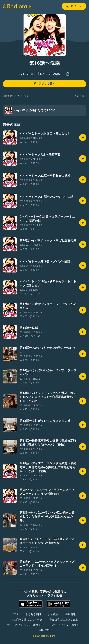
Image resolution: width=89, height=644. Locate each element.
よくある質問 (33, 614)
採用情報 (71, 614)
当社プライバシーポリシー (66, 625)
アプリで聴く (44, 84)
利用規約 (44, 630)
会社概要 (53, 614)
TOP (16, 614)
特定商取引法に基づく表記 (27, 620)
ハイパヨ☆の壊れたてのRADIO (40, 74)
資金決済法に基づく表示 (64, 620)
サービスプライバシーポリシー (25, 625)
